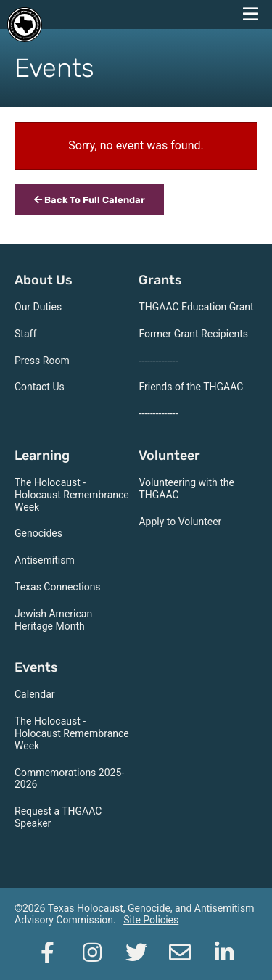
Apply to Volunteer (180, 522)
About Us (44, 280)
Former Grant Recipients (193, 334)
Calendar (35, 694)
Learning (42, 456)
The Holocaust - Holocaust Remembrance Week (72, 495)
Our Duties (38, 307)
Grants (160, 280)
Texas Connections (58, 587)
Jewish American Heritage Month (53, 620)
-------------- (158, 361)
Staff (25, 334)
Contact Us (40, 387)
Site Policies (151, 920)
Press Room (42, 361)
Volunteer (169, 456)
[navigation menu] (250, 15)
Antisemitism (45, 560)
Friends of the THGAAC (191, 387)
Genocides (38, 533)
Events (36, 667)
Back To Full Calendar (90, 200)
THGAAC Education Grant (196, 307)
